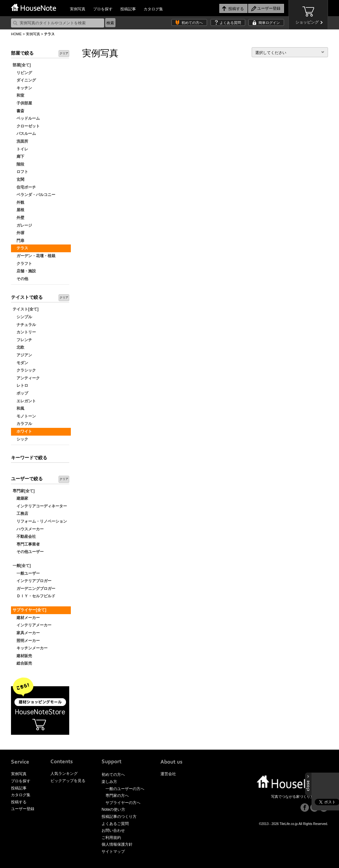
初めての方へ (192, 23)
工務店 (20, 514)
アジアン (22, 355)
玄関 (18, 179)
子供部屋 (22, 103)
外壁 (18, 218)
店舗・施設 (24, 271)
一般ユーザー (26, 573)
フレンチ (22, 340)
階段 (18, 164)
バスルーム (24, 134)
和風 (18, 408)
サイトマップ (113, 852)
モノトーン (24, 416)
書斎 (18, 111)
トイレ (20, 149)
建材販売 (22, 656)
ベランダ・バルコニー (34, 195)
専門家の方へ (117, 796)
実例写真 (78, 9)
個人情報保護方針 (117, 844)
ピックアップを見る (68, 781)
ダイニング (24, 80)
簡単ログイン (269, 23)
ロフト (20, 172)
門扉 (18, 241)
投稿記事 (128, 9)
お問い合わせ (113, 830)
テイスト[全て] (26, 309)
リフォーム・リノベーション (40, 521)
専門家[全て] (24, 491)
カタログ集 (153, 9)
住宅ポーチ (24, 187)
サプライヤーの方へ (123, 803)
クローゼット (26, 126)
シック (20, 439)
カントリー (24, 332)
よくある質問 (230, 23)
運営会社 (168, 774)
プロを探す (103, 9)
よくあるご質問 (115, 824)
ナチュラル (24, 325)
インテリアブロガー (32, 581)
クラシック (24, 370)
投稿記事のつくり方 (119, 817)
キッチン (22, 88)
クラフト (22, 264)
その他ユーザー (28, 552)
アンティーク (26, 378)
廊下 (18, 157)
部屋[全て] (22, 65)
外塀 (18, 233)
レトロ (20, 385)
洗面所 (20, 141)
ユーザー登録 (23, 809)
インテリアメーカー (32, 625)
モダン (20, 363)
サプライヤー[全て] (29, 610)
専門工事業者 (26, 544)
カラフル (22, 424)
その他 (20, 279)
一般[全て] (22, 566)
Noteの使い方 (113, 809)
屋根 (18, 210)
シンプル (22, 317)
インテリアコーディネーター (40, 506)
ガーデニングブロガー (34, 589)
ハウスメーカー (28, 529)
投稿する (19, 802)
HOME (16, 34)
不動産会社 (24, 537)
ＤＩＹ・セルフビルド (34, 596)
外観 (18, 202)
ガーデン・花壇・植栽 (34, 256)
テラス (20, 248)
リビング (22, 73)
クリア (64, 53)
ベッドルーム (26, 118)
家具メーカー (26, 633)
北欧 (18, 347)
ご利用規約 (111, 838)
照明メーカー (26, 641)
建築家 (20, 498)
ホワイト (22, 431)
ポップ (20, 393)
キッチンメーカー (30, 648)
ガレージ (22, 225)
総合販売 (22, 663)
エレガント (24, 401)
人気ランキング (64, 774)
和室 (18, 95)
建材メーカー (26, 618)
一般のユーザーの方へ (125, 789)
